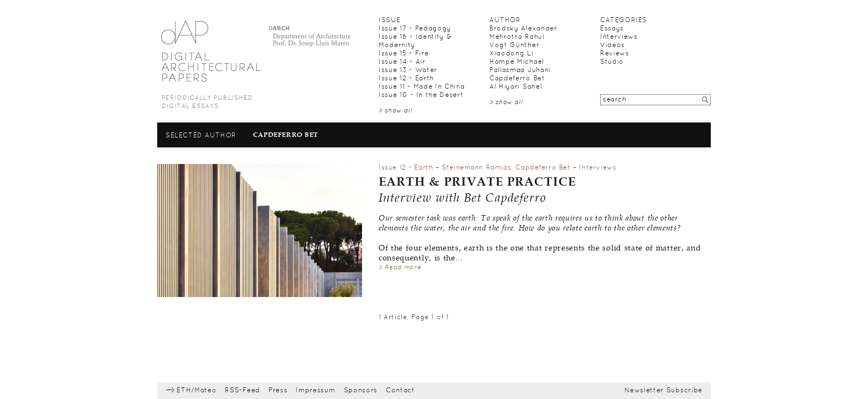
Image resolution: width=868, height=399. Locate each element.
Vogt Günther (514, 45)
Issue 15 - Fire (404, 54)
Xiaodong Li (512, 54)
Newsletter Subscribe (663, 391)
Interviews (619, 37)
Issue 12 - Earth (406, 79)
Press (278, 391)
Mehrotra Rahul (517, 37)
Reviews (615, 54)
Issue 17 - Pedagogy (415, 29)
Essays (612, 29)
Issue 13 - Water (408, 70)
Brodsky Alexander (523, 29)
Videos (613, 45)
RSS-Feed (242, 391)
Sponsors (361, 391)
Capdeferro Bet (517, 79)
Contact (401, 391)
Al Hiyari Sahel (516, 87)
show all (399, 111)
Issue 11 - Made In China (422, 87)
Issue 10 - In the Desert (421, 95)
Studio (612, 62)
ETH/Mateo (197, 391)
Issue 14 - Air (402, 62)
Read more (403, 268)
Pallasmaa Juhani (520, 70)
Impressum (315, 391)
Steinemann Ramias (476, 168)
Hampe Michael (517, 62)
